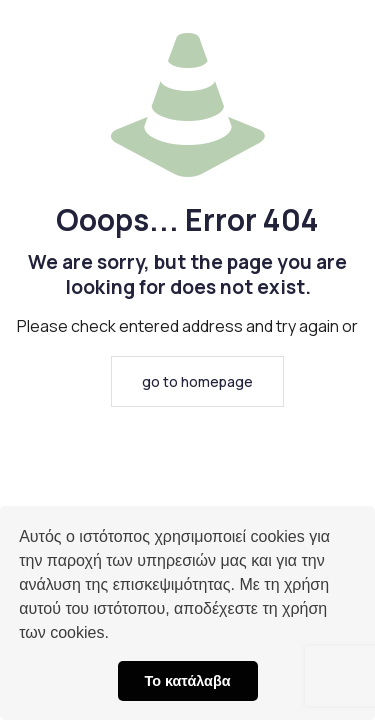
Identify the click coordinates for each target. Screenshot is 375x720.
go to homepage (197, 381)
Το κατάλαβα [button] (187, 681)
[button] (116, 635)
